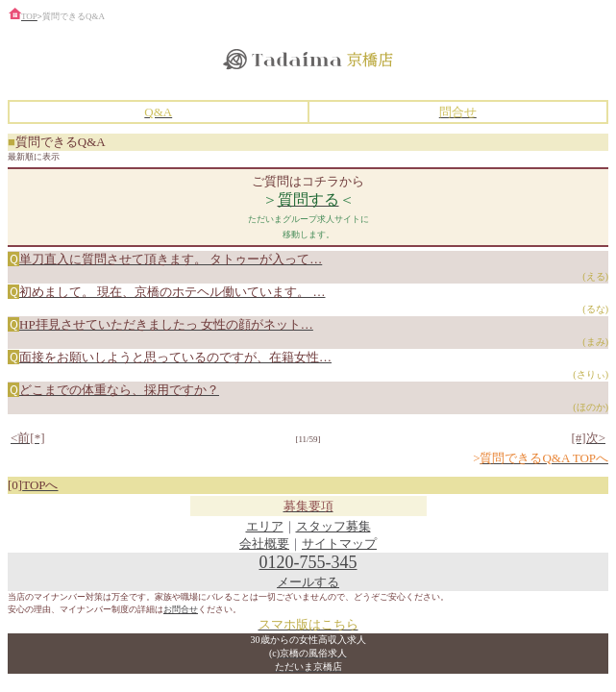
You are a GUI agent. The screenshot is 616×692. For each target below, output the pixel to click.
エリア (265, 526)
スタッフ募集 (333, 526)
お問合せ (181, 609)
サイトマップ (339, 544)
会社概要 (264, 544)
